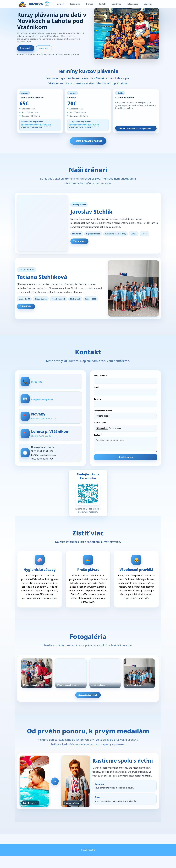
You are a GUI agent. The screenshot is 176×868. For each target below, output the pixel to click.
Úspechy (148, 4)
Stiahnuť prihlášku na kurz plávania (135, 128)
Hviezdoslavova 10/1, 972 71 (50, 424)
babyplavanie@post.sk (48, 404)
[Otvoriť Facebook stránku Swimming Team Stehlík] (88, 503)
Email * (97, 391)
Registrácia (75, 4)
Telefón (97, 403)
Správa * (98, 439)
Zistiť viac (117, 4)
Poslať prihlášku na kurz (88, 141)
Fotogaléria (132, 4)
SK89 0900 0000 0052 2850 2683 (84, 125)
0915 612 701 (41, 386)
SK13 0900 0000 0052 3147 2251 (36, 125)
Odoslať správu (126, 464)
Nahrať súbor (100, 427)
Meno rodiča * (100, 380)
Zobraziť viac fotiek (88, 704)
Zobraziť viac (82, 242)
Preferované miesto (103, 415)
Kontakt (102, 4)
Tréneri (89, 4)
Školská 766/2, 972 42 (46, 442)
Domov (60, 4)
